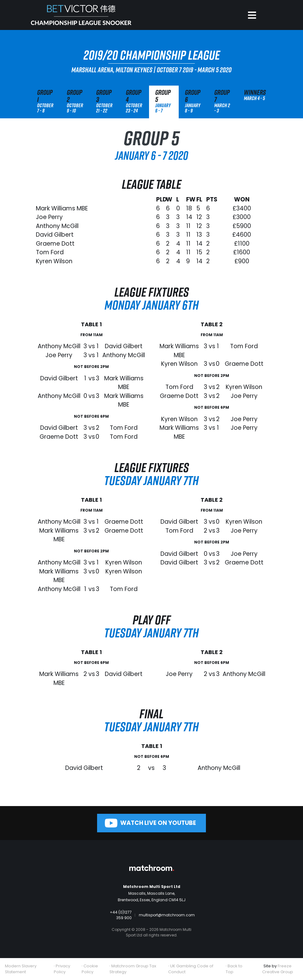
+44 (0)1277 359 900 (121, 915)
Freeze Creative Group (278, 969)
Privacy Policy (62, 969)
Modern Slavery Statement (21, 969)
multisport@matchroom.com (167, 915)
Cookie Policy (90, 969)
